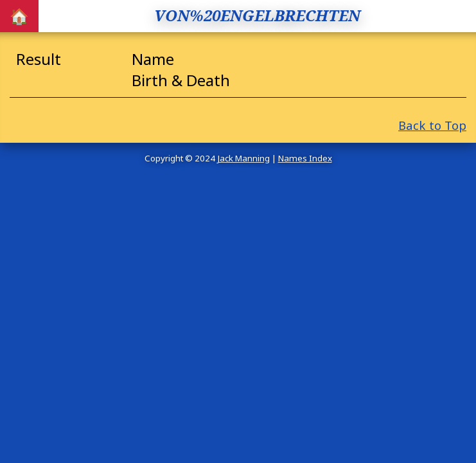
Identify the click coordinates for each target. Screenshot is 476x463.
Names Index (305, 158)
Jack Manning (243, 158)
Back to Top (432, 125)
